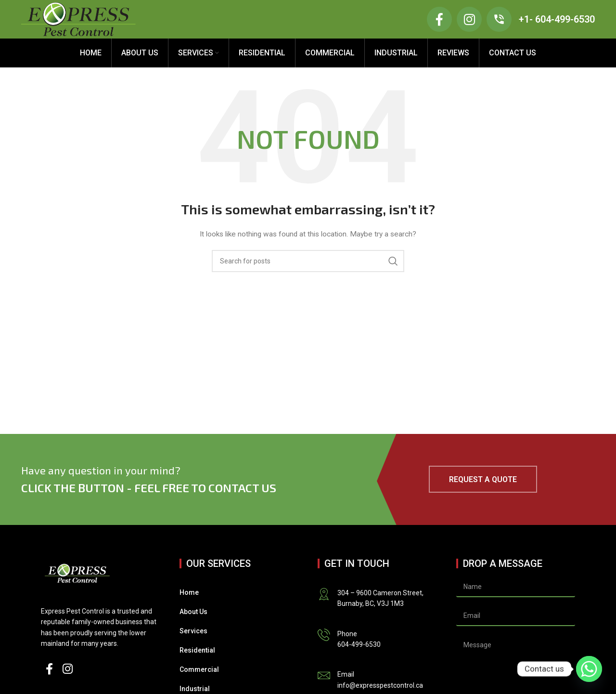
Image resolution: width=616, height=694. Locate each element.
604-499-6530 (359, 644)
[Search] (308, 261)
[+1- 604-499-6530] (499, 19)
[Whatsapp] (589, 669)
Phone (347, 634)
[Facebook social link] (49, 669)
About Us (193, 612)
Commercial (199, 669)
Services (193, 631)
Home (189, 592)
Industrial (195, 689)
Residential (197, 650)
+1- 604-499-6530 (557, 19)
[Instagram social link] (68, 669)
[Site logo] (78, 19)
